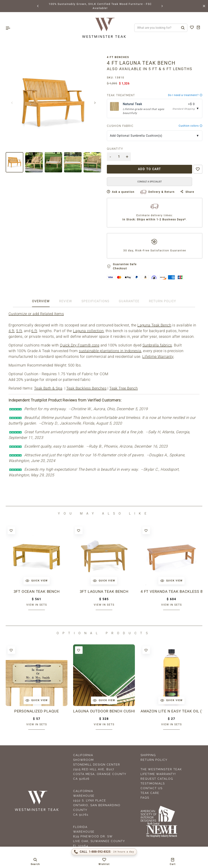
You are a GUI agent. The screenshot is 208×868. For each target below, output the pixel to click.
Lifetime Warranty (158, 356)
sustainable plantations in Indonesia (110, 351)
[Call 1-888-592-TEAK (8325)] (104, 852)
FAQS (145, 798)
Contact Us (152, 788)
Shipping (148, 755)
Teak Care (150, 793)
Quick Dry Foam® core (80, 345)
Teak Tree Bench (124, 388)
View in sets (37, 605)
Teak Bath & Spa (48, 388)
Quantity (115, 149)
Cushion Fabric (120, 126)
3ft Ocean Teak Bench (37, 591)
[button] (38, 6)
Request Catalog (157, 779)
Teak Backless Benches (86, 388)
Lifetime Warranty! (158, 774)
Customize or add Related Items (36, 314)
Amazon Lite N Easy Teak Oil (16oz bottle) (171, 711)
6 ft (34, 331)
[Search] (183, 28)
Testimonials (153, 784)
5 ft (19, 331)
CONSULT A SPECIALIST (150, 182)
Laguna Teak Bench (154, 325)
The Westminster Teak (161, 769)
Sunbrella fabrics (157, 345)
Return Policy (154, 760)
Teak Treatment (121, 95)
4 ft (11, 331)
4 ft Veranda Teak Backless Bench (171, 591)
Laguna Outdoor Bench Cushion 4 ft (104, 711)
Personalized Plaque (37, 711)
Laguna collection (88, 331)
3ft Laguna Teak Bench (104, 591)
